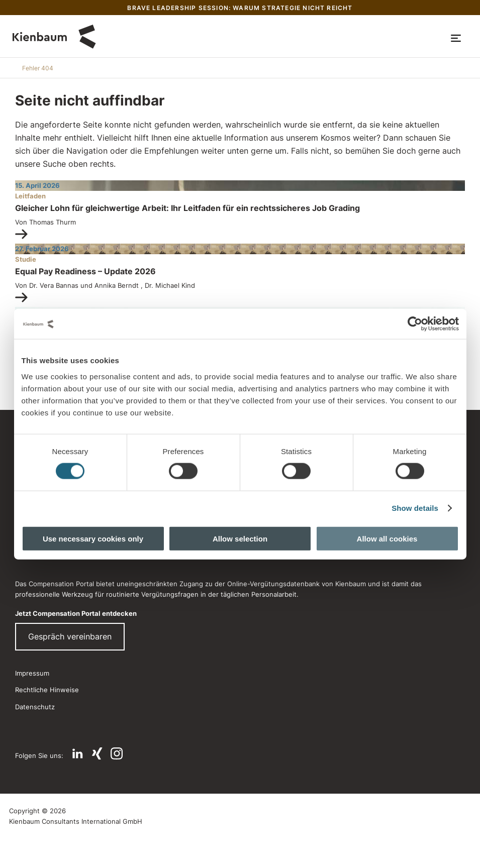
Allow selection (240, 538)
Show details (415, 508)
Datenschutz (35, 707)
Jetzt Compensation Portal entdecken (76, 613)
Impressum (32, 673)
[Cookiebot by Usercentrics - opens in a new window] (415, 324)
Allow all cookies (387, 538)
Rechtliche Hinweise (47, 690)
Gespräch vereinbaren (70, 636)
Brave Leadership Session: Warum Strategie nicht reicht (240, 8)
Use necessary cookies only (93, 538)
